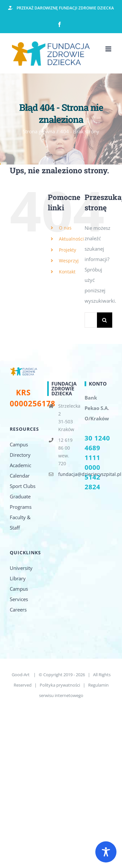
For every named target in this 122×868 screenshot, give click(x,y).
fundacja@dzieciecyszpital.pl (67, 474)
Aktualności (71, 239)
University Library (21, 573)
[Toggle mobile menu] (109, 49)
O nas (65, 228)
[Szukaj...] (91, 320)
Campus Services (19, 594)
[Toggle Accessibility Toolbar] (106, 852)
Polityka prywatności (60, 685)
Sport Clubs (23, 486)
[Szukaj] (105, 320)
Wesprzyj (69, 261)
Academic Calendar (20, 470)
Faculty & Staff (20, 522)
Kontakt (67, 272)
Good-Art (21, 675)
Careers (18, 610)
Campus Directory (20, 450)
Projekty (68, 250)
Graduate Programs (21, 502)
